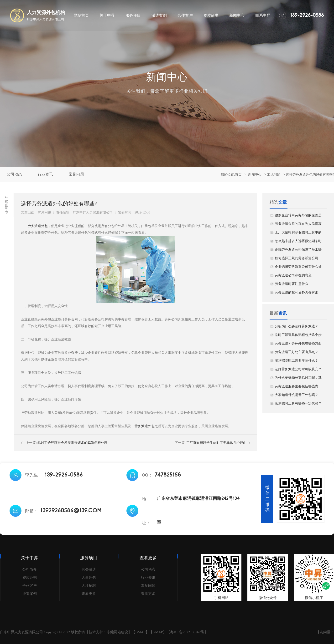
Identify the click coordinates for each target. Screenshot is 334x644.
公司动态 (148, 569)
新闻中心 (255, 175)
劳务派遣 (89, 569)
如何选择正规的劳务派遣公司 (297, 258)
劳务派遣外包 (38, 226)
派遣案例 (30, 594)
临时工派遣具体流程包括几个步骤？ (298, 336)
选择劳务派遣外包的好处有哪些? (310, 175)
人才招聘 (89, 586)
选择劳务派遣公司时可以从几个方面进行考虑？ (298, 370)
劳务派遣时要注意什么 (292, 284)
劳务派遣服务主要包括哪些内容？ (297, 388)
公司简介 (30, 569)
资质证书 (30, 578)
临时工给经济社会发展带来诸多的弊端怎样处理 (73, 443)
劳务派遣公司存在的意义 (293, 275)
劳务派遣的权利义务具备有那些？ (297, 294)
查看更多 (89, 594)
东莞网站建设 (117, 632)
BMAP (140, 632)
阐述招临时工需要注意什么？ (297, 361)
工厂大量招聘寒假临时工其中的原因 (298, 234)
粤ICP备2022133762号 (187, 632)
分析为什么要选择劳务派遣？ (297, 326)
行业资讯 (148, 578)
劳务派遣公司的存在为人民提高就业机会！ (298, 225)
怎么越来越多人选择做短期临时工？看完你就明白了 (298, 242)
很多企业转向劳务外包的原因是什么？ (298, 217)
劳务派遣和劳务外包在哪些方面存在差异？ (298, 345)
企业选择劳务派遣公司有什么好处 (298, 268)
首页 (238, 175)
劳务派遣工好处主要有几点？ (297, 352)
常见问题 (274, 175)
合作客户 (30, 586)
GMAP (158, 632)
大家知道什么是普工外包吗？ (297, 395)
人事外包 (89, 578)
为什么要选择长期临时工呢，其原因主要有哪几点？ (298, 379)
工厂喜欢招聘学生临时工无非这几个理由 (216, 443)
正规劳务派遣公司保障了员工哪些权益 (298, 251)
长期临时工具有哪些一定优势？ (298, 403)
